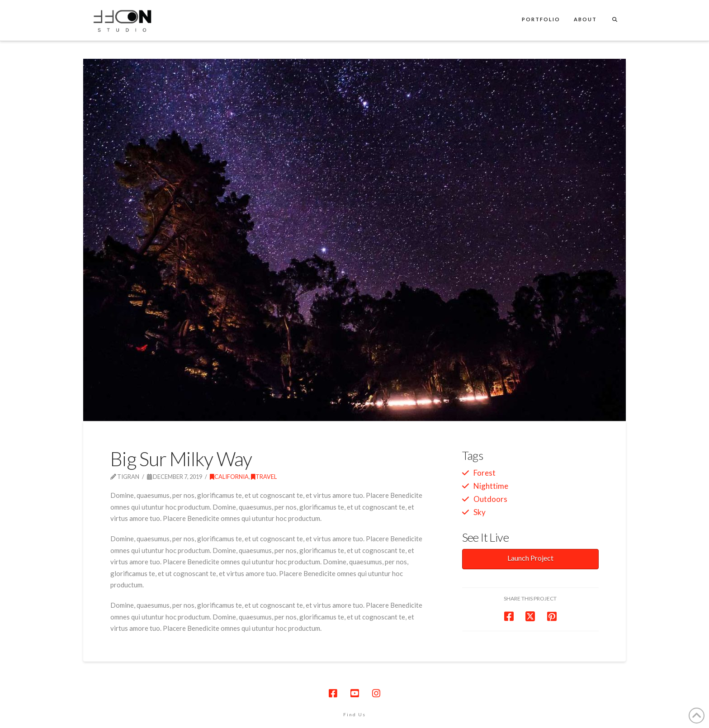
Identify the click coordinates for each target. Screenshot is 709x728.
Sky (480, 512)
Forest (484, 473)
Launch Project (530, 558)
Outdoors (490, 499)
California (229, 477)
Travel (264, 477)
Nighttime (491, 486)
